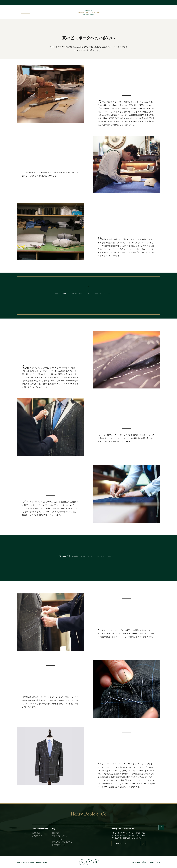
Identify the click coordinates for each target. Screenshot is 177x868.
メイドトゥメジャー (119, 11)
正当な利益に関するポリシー (63, 842)
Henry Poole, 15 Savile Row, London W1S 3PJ (32, 862)
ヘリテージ (142, 11)
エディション (46, 11)
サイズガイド (37, 836)
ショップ (34, 11)
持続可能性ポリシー (60, 845)
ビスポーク (24, 11)
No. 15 (132, 11)
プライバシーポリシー (61, 836)
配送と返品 (36, 833)
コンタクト (153, 11)
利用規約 (55, 833)
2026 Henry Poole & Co (141, 862)
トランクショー (60, 11)
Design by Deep (155, 862)
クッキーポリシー (59, 839)
